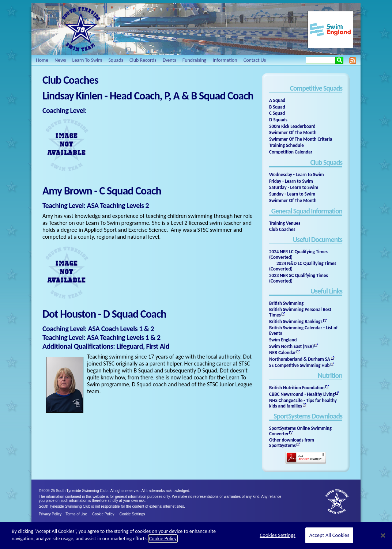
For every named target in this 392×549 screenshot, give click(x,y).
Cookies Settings (277, 535)
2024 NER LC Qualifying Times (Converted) (298, 254)
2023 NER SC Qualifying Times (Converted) (299, 278)
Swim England (283, 340)
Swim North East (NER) (291, 346)
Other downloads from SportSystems (292, 443)
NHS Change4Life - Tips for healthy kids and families (303, 403)
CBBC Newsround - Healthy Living (302, 394)
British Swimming (286, 303)
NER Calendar (282, 353)
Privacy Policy (50, 514)
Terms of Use (76, 514)
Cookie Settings (132, 514)
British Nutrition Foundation (297, 388)
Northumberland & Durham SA (300, 359)
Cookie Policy (103, 514)
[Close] (383, 535)
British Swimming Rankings (296, 321)
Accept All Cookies (329, 535)
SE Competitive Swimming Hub (299, 365)
